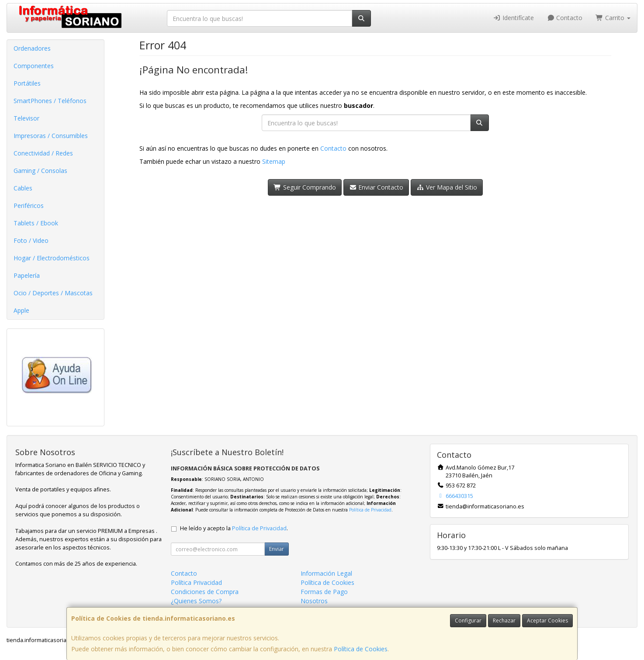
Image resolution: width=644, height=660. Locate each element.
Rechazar (504, 620)
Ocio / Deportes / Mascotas (53, 293)
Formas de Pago (324, 592)
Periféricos (29, 206)
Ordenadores (32, 48)
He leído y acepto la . (234, 528)
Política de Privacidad (370, 510)
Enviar (277, 549)
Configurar (468, 620)
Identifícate (513, 18)
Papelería (27, 275)
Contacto (565, 18)
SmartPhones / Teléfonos (50, 101)
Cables (23, 188)
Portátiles (27, 83)
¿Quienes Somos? (196, 601)
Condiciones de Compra (205, 592)
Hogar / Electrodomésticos (52, 258)
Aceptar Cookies (547, 620)
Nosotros (314, 601)
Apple (21, 310)
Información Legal (326, 573)
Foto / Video (31, 240)
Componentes (34, 66)
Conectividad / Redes (43, 153)
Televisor (26, 118)
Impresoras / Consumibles (51, 136)
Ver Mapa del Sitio (447, 187)
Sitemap (274, 161)
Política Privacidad (196, 582)
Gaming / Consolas (40, 171)
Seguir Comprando (305, 187)
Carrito (613, 18)
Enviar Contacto (376, 187)
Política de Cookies (361, 649)
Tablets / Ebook (36, 223)
